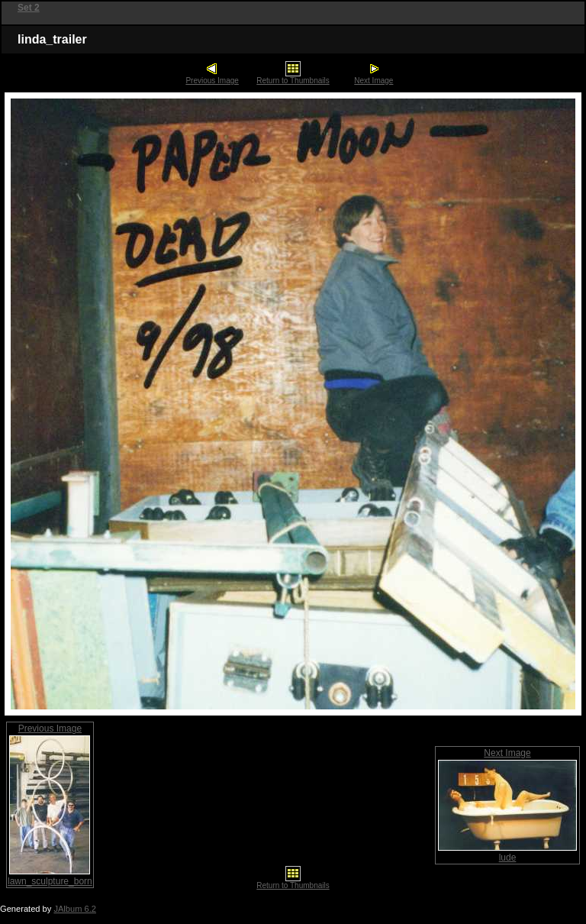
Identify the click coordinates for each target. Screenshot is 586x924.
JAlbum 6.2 (75, 909)
